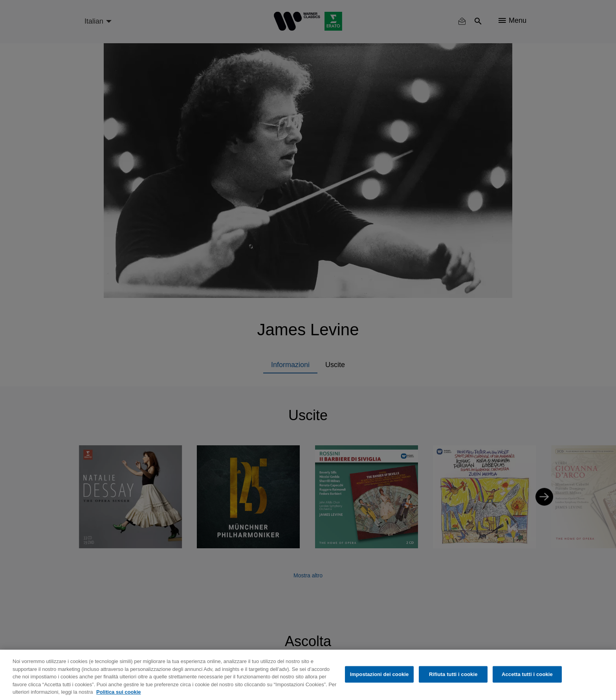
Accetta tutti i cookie (527, 674)
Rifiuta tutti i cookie (453, 674)
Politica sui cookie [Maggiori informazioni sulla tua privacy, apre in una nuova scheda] (118, 692)
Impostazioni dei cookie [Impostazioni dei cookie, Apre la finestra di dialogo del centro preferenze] (379, 674)
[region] (308, 675)
